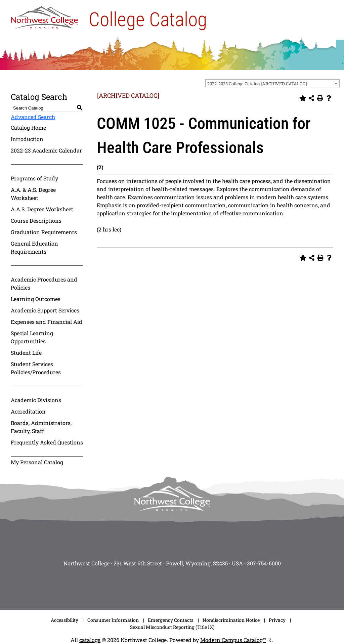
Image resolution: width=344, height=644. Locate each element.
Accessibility (64, 620)
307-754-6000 (264, 563)
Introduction (27, 139)
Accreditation (28, 411)
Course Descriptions (36, 221)
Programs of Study (34, 178)
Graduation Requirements (44, 232)
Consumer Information (113, 620)
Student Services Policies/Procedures (36, 368)
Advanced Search (33, 117)
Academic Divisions (36, 400)
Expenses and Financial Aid (47, 322)
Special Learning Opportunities (32, 337)
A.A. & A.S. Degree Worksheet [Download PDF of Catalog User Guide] (33, 194)
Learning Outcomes (36, 299)
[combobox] (272, 83)
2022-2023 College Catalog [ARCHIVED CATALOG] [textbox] (257, 84)
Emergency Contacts (171, 620)
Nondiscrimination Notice (231, 620)
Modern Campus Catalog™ (233, 640)
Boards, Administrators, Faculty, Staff (41, 427)
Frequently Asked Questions (47, 442)
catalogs (90, 640)
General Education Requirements (34, 247)
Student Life (26, 353)
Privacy (277, 620)
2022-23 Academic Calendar (46, 150)
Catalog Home (28, 127)
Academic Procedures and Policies (44, 283)
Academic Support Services (45, 310)
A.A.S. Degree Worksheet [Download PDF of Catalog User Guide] (42, 209)
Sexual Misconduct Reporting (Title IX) (172, 627)
